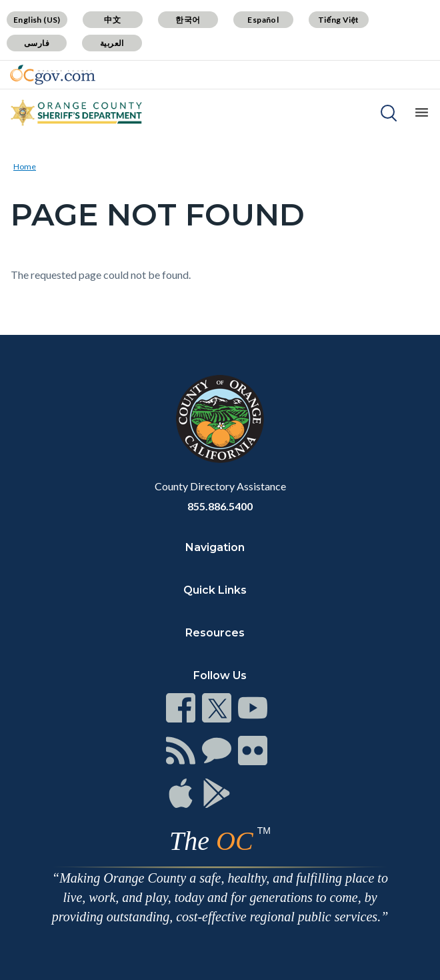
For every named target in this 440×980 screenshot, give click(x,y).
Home (25, 166)
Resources (215, 633)
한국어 (188, 20)
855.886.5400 (220, 506)
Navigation (215, 547)
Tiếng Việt (339, 20)
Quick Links (215, 590)
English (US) (37, 20)
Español (263, 20)
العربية (112, 43)
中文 (112, 20)
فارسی (37, 43)
